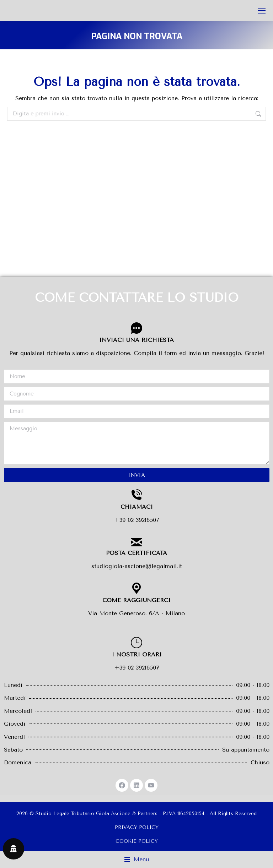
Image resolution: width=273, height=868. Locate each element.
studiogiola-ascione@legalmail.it (137, 566)
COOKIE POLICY (137, 841)
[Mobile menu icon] (262, 11)
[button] (137, 859)
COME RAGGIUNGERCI (136, 600)
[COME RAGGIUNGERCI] (136, 588)
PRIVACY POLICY (137, 827)
